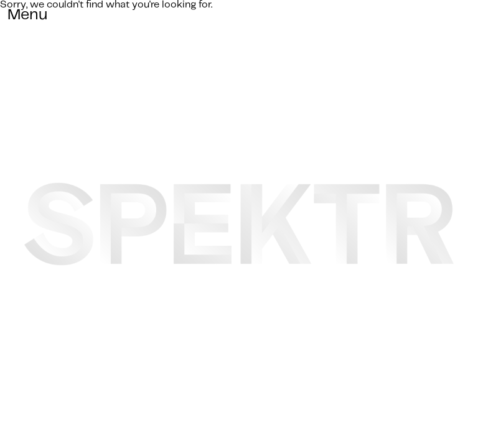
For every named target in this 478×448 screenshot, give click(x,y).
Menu (28, 15)
